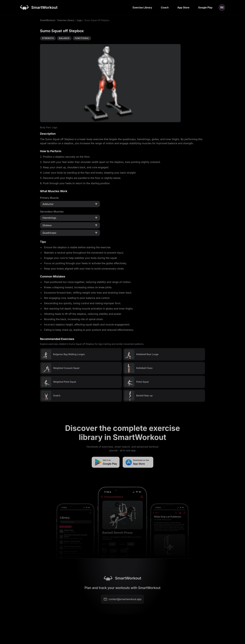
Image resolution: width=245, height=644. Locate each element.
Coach (165, 7)
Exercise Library (142, 7)
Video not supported (110, 83)
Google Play (205, 7)
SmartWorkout (47, 20)
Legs (79, 20)
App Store (183, 7)
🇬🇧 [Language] (222, 7)
